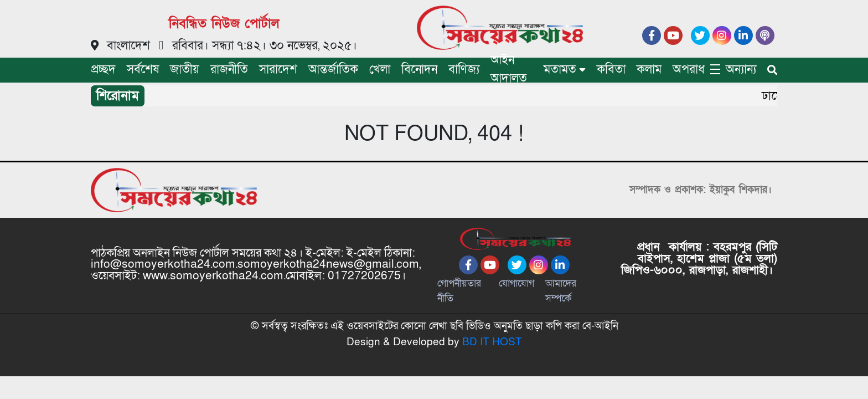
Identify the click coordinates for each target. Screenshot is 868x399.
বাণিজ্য (464, 70)
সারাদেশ (278, 70)
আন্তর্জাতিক (333, 70)
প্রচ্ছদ (103, 70)
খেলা (380, 70)
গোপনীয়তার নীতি (459, 291)
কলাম (649, 70)
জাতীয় (185, 70)
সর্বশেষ (143, 70)
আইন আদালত (509, 69)
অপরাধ (689, 70)
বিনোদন (419, 70)
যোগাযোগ (516, 283)
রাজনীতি (229, 70)
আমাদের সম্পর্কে (561, 291)
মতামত (560, 70)
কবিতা (611, 70)
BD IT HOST (492, 342)
